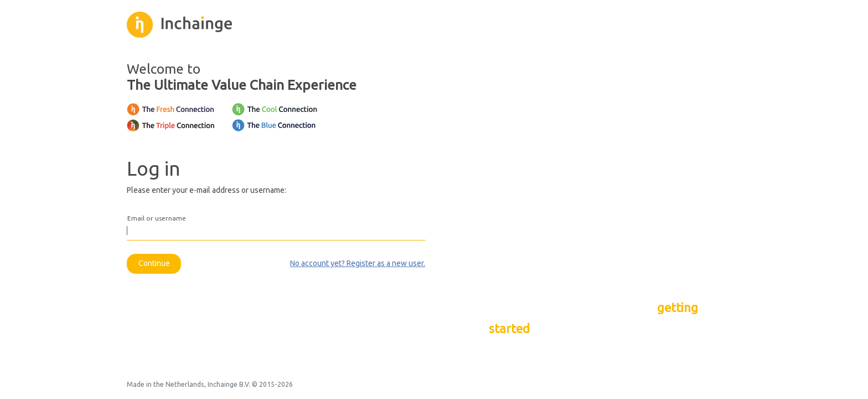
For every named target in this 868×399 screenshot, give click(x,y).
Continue (154, 263)
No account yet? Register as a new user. (358, 263)
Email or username (157, 218)
